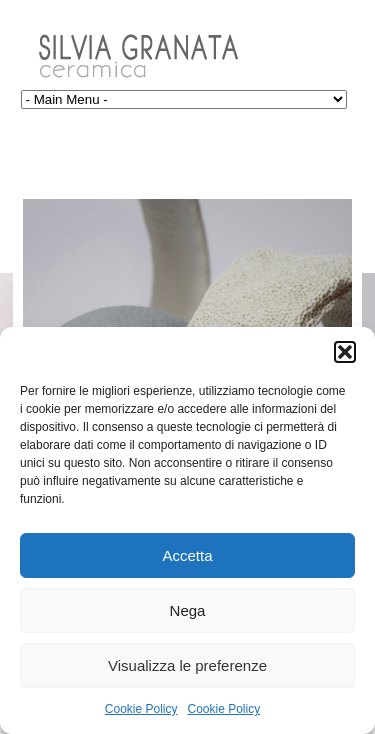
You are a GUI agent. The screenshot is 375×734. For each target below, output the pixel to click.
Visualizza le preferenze (187, 665)
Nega (188, 610)
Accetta (187, 555)
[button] (345, 352)
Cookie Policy (141, 709)
